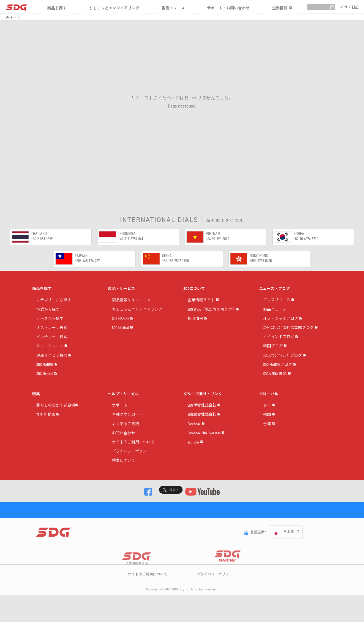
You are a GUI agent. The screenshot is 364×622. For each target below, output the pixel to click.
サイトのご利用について (133, 443)
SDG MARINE (47, 365)
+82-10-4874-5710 (306, 239)
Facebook (196, 424)
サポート (120, 406)
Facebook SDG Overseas (206, 433)
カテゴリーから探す (54, 300)
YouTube (195, 443)
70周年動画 (48, 415)
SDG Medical (47, 374)
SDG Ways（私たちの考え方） (213, 310)
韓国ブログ (275, 346)
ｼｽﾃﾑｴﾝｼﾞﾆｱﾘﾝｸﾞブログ (285, 356)
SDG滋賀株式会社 (204, 415)
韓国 (269, 415)
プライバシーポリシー (131, 452)
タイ (269, 406)
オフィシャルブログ (283, 319)
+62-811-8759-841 (131, 239)
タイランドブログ (281, 337)
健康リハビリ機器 (54, 356)
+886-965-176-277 (87, 261)
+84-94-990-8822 (217, 239)
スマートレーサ (52, 346)
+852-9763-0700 (261, 261)
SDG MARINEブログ (280, 365)
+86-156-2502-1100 (175, 261)
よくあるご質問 (125, 424)
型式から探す (48, 310)
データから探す (50, 319)
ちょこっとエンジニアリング (114, 8)
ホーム (13, 17)
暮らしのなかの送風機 (57, 406)
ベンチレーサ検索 (52, 337)
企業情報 (282, 8)
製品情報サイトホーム (131, 300)
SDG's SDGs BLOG (277, 374)
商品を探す (57, 8)
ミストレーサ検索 (52, 328)
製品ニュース (173, 8)
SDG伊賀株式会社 (204, 406)
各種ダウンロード (127, 415)
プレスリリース (279, 300)
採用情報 (197, 319)
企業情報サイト (203, 300)
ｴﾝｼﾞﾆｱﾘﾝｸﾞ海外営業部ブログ (290, 328)
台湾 (269, 424)
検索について (124, 461)
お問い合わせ (124, 433)
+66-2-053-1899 (42, 239)
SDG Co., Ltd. (181, 606)
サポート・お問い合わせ (228, 8)
